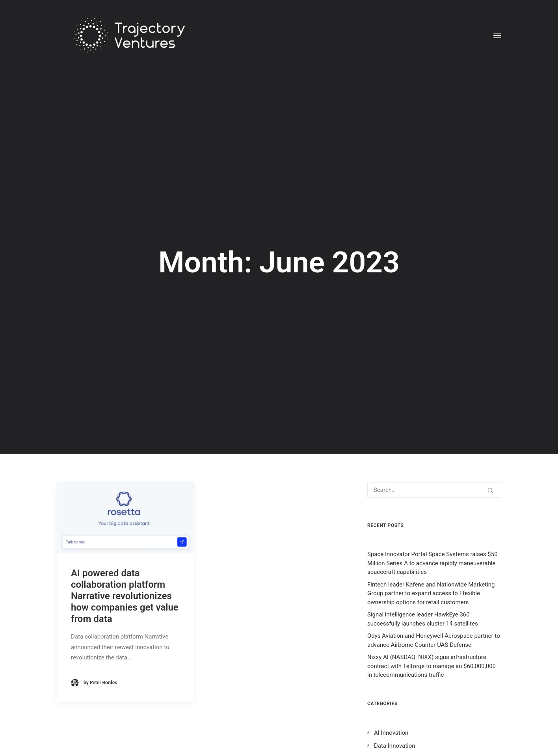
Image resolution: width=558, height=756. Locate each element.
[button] (497, 35)
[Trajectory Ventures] (120, 35)
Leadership (389, 717)
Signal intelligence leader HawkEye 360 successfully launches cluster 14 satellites (423, 539)
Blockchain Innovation (403, 691)
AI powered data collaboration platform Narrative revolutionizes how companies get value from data (125, 516)
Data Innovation (395, 665)
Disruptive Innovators (402, 742)
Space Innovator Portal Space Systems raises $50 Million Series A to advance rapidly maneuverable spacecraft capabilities (432, 483)
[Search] (434, 410)
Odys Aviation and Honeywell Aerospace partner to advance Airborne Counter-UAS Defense (434, 560)
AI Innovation (391, 653)
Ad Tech (385, 704)
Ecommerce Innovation (404, 678)
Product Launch (395, 730)
